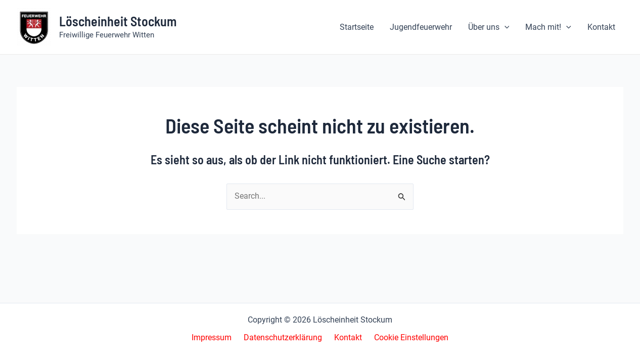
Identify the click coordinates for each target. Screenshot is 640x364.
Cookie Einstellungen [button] (405, 338)
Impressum (218, 338)
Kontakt (346, 338)
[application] (505, 27)
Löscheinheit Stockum (118, 21)
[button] (489, 27)
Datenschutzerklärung (285, 338)
